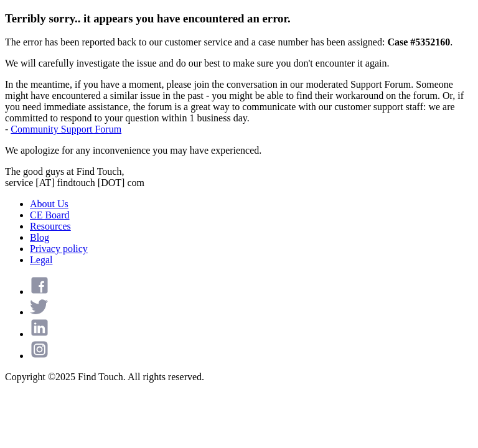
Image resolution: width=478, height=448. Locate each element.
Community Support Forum (66, 129)
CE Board (50, 215)
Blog (40, 237)
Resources (50, 226)
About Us (49, 204)
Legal (41, 260)
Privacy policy (59, 249)
